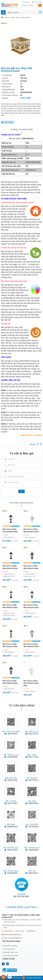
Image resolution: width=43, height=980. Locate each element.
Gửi (22, 491)
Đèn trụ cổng (10, 17)
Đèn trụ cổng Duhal (23, 17)
